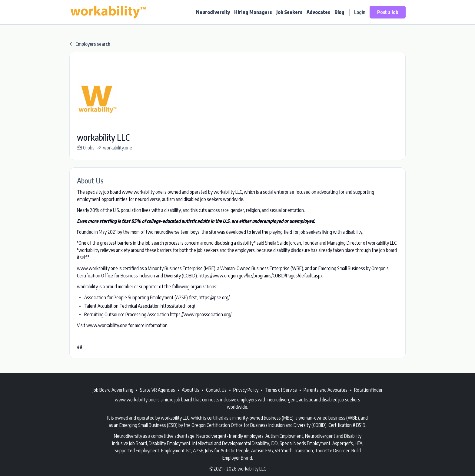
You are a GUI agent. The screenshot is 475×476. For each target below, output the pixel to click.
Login (360, 12)
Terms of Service (281, 390)
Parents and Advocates (326, 390)
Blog (339, 12)
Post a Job (388, 12)
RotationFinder (368, 390)
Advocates (318, 12)
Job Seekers (289, 12)
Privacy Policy (246, 390)
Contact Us (216, 390)
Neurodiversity (213, 12)
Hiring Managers (253, 12)
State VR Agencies (158, 390)
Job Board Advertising (113, 390)
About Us (191, 390)
